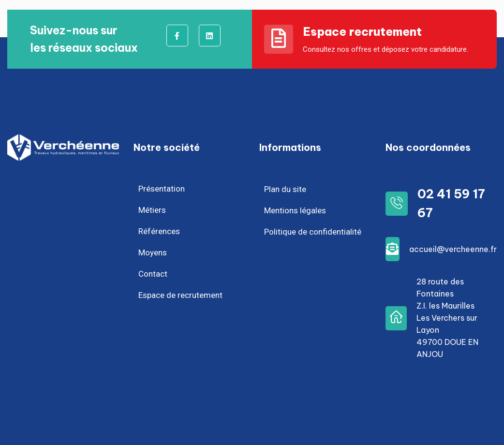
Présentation (162, 189)
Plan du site (285, 189)
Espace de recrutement (180, 295)
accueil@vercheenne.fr (453, 249)
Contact (153, 274)
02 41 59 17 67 (451, 203)
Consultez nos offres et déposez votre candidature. (385, 49)
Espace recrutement (362, 31)
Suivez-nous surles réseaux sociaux (84, 39)
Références (159, 231)
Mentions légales (295, 210)
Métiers (152, 210)
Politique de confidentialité (313, 232)
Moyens (153, 252)
